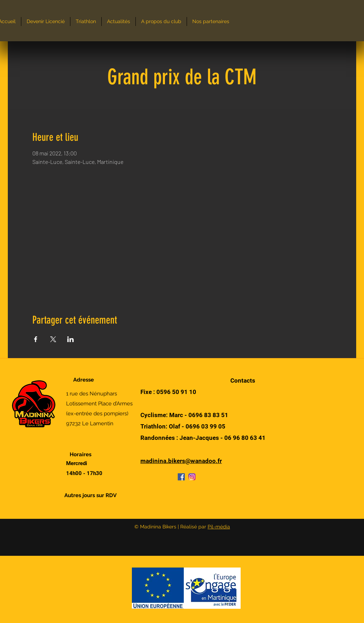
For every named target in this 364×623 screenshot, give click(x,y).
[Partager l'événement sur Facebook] (36, 339)
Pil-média (219, 527)
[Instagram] (192, 477)
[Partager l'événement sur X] (53, 339)
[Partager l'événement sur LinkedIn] (71, 339)
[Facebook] (181, 477)
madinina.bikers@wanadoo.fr (181, 461)
